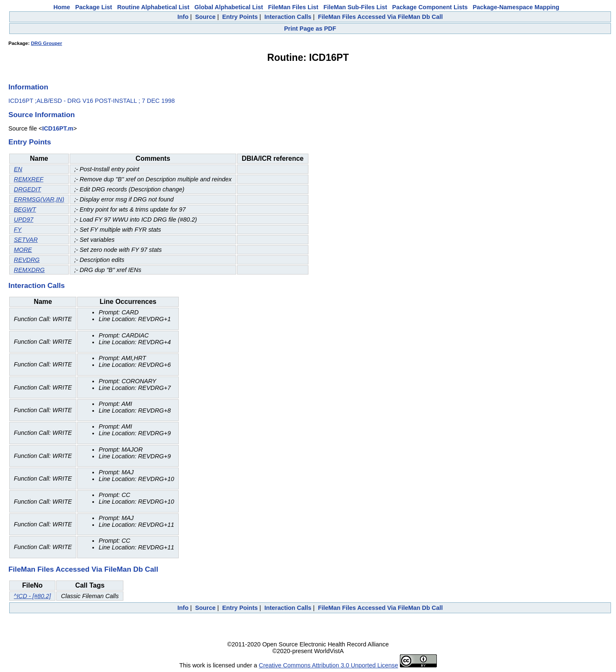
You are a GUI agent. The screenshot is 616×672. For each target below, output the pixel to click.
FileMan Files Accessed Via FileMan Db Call (381, 17)
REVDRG (27, 260)
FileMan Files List (293, 7)
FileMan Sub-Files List (355, 7)
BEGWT (25, 209)
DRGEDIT (27, 189)
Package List (94, 7)
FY (18, 230)
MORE (23, 250)
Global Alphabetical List (228, 7)
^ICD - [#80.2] (32, 596)
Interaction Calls (288, 17)
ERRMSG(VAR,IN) (39, 199)
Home (62, 7)
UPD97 (23, 220)
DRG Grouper (47, 43)
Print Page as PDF (310, 29)
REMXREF (29, 179)
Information (28, 87)
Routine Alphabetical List (153, 7)
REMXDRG (29, 270)
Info (183, 17)
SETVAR (26, 240)
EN (18, 169)
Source (205, 17)
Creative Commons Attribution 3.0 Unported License (329, 665)
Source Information (42, 115)
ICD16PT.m (57, 128)
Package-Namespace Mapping (516, 7)
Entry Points (240, 17)
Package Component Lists (430, 7)
